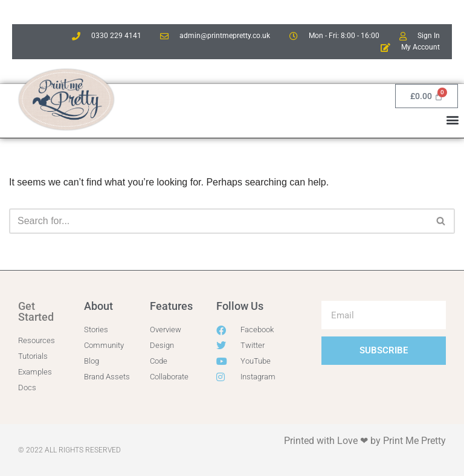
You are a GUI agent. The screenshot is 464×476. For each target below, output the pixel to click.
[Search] (218, 221)
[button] (453, 119)
